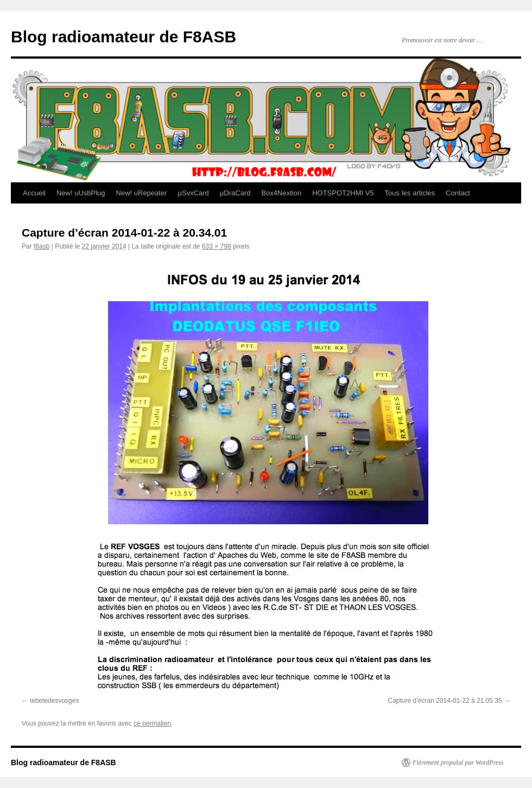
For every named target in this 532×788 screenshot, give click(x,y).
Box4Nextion (281, 193)
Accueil (34, 193)
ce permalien (152, 723)
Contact (458, 193)
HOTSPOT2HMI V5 (343, 193)
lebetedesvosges (54, 701)
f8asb (42, 246)
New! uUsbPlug (81, 193)
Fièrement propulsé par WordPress (458, 762)
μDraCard (235, 193)
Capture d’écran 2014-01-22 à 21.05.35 (445, 701)
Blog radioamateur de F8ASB (123, 37)
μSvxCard (193, 193)
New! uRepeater (142, 193)
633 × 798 (217, 246)
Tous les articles (410, 193)
